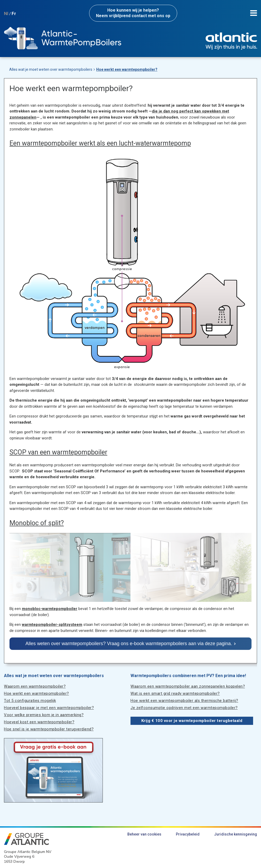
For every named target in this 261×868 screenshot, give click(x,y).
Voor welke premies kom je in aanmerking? (44, 715)
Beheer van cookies (144, 834)
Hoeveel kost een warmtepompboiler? (39, 722)
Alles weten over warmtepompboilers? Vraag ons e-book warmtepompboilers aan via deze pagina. (129, 644)
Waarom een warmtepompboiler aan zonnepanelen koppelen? (188, 686)
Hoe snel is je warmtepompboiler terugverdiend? (49, 729)
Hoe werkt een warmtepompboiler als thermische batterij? (184, 701)
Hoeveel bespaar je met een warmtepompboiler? (49, 708)
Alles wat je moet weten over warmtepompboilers (51, 69)
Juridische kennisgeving (236, 834)
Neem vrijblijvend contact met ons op (133, 13)
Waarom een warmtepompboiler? (35, 686)
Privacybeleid (188, 834)
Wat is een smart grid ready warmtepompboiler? (175, 693)
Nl (6, 13)
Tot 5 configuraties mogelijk (30, 701)
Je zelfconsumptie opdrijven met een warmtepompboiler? (184, 708)
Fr (14, 13)
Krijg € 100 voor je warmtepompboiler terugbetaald (192, 721)
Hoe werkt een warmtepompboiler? (127, 69)
